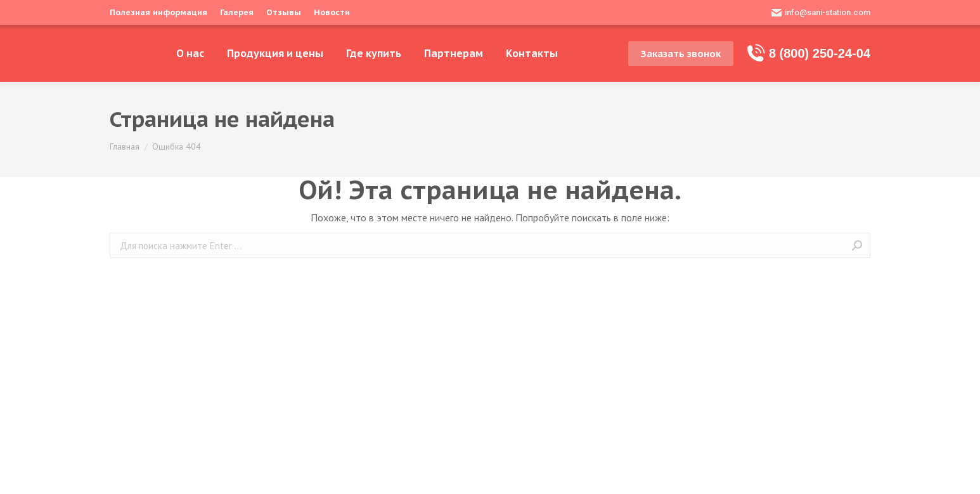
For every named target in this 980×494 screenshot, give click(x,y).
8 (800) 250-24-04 (808, 54)
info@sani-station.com (821, 13)
